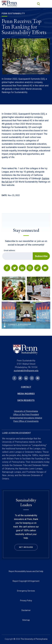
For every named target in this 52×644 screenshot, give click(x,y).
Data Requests (26, 400)
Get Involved (26, 547)
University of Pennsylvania (26, 411)
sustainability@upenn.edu (26, 371)
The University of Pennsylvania (34, 639)
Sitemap (26, 620)
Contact (26, 387)
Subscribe (41, 256)
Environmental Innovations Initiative (26, 418)
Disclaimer (26, 610)
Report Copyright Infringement (26, 581)
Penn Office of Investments (26, 421)
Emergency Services (26, 591)
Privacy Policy (26, 601)
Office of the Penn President (26, 415)
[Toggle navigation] (47, 4)
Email (2, 252)
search (38, 4)
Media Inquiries (26, 394)
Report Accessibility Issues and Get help (26, 571)
